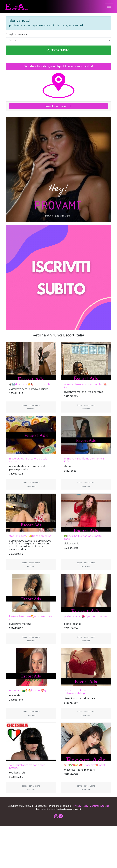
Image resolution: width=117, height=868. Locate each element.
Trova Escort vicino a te (58, 106)
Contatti (94, 806)
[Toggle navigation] (109, 6)
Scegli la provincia (17, 34)
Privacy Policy (81, 806)
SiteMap (105, 806)
